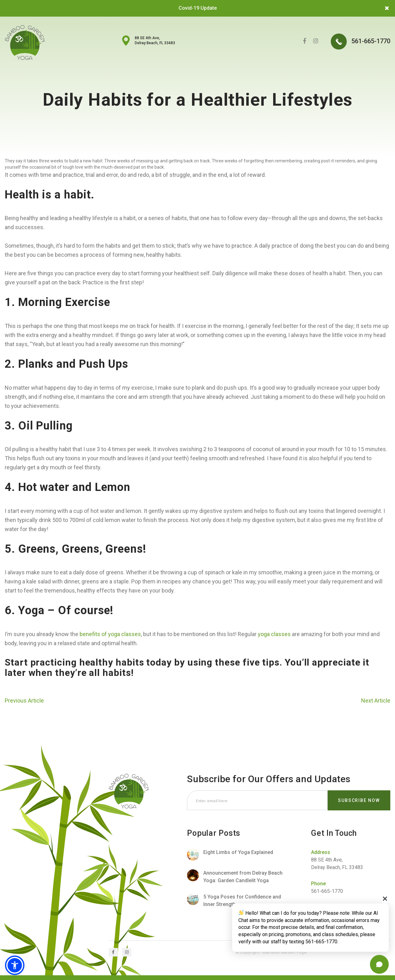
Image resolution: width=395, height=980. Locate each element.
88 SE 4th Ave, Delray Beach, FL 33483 (155, 40)
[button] (15, 965)
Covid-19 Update (198, 8)
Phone (318, 884)
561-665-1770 (361, 42)
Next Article (376, 701)
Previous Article (24, 701)
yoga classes (274, 634)
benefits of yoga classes (110, 634)
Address (321, 852)
